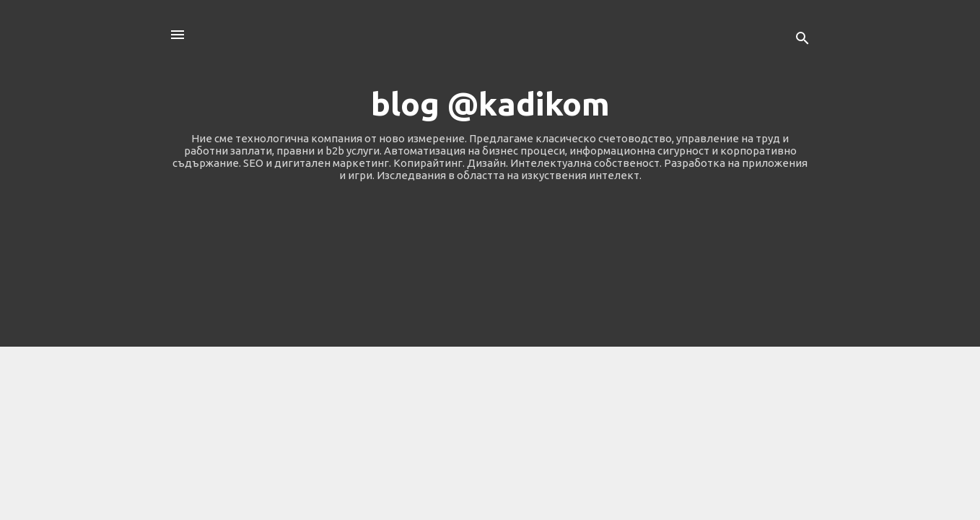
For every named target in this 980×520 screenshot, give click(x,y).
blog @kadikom (490, 104)
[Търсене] (802, 39)
